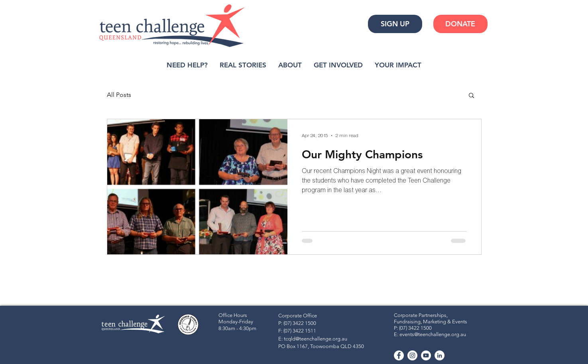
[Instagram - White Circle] (412, 355)
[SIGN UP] (395, 24)
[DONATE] (460, 24)
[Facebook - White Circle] (399, 355)
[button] (471, 96)
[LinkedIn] (440, 355)
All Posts (119, 95)
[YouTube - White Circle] (426, 355)
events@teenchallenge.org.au (433, 334)
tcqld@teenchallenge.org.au (316, 339)
